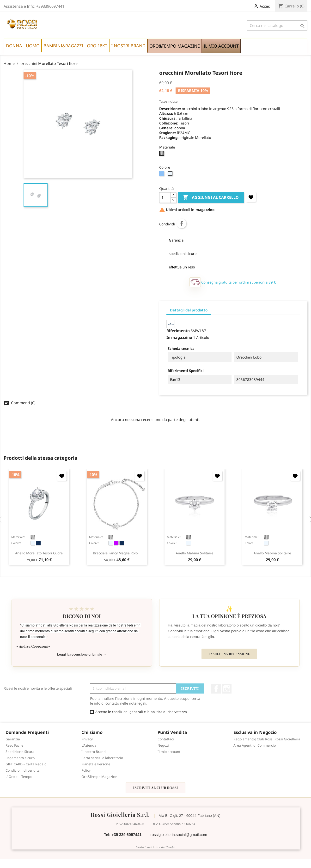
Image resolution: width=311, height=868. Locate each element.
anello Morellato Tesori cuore (39, 553)
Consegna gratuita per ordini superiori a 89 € (239, 282)
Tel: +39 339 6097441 (123, 835)
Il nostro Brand (94, 752)
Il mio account (169, 752)
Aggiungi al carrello (211, 198)
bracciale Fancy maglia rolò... (117, 553)
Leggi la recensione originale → (82, 654)
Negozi (163, 745)
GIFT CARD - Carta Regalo (26, 764)
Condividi (182, 223)
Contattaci (166, 739)
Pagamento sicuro (20, 758)
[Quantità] (165, 198)
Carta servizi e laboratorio (102, 758)
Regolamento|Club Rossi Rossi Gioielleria (267, 739)
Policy (86, 770)
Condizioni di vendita (23, 770)
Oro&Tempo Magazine (99, 777)
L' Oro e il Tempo (19, 777)
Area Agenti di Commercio (255, 745)
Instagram (227, 689)
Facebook (216, 689)
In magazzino (179, 337)
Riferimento (178, 331)
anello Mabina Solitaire (195, 553)
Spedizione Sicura (20, 752)
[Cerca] (277, 25)
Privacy (87, 739)
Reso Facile (14, 745)
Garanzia (13, 739)
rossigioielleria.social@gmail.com (179, 835)
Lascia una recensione (229, 654)
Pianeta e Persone (96, 764)
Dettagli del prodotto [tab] (189, 310)
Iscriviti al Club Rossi (155, 788)
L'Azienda (89, 745)
